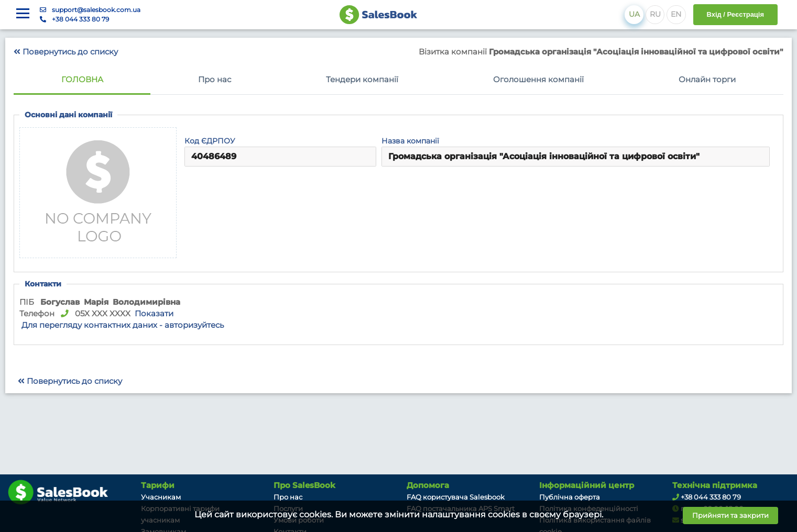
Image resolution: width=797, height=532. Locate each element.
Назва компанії (410, 141)
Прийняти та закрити (730, 515)
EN (676, 14)
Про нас (288, 497)
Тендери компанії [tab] (362, 80)
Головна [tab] (82, 80)
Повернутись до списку (66, 52)
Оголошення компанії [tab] (538, 80)
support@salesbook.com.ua (96, 10)
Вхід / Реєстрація (735, 14)
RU (655, 14)
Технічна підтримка (715, 485)
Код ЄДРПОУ (210, 141)
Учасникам (161, 497)
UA (634, 14)
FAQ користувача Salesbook (456, 497)
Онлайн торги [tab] (707, 80)
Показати (154, 314)
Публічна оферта (570, 497)
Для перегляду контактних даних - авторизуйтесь (123, 325)
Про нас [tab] (215, 80)
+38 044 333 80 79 (80, 19)
